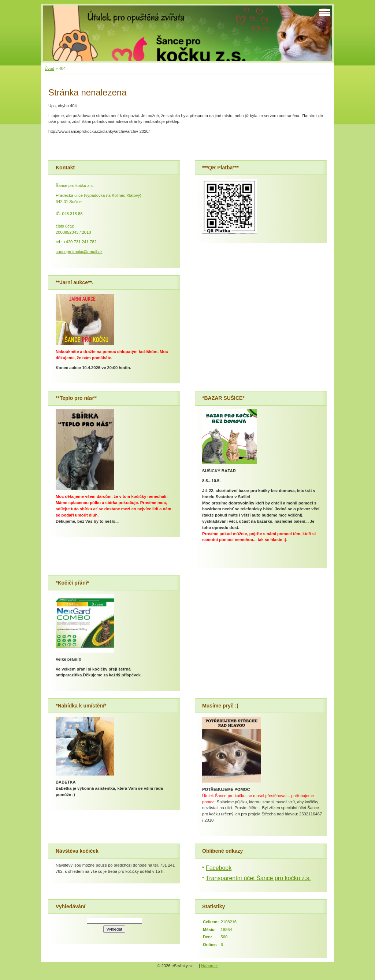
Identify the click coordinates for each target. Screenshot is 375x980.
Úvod (49, 68)
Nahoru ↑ (209, 966)
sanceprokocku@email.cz (79, 252)
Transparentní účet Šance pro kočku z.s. (258, 878)
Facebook (219, 868)
